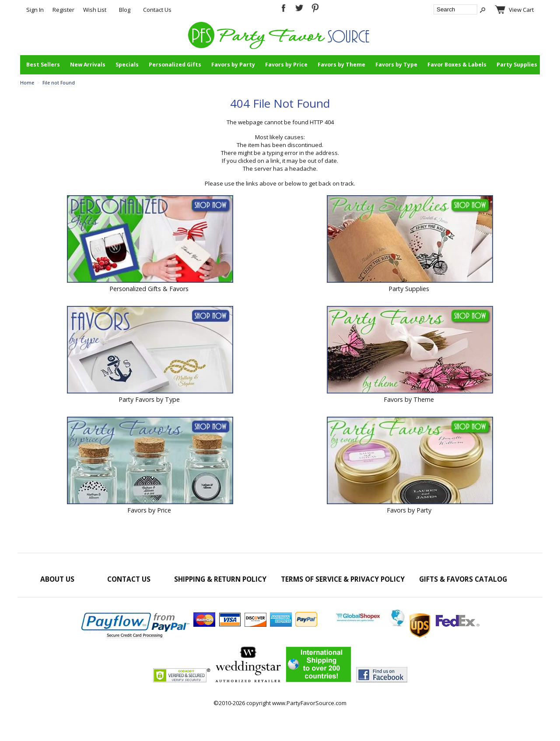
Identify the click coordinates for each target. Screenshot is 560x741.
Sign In (35, 10)
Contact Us (157, 10)
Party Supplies (517, 65)
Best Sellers (43, 65)
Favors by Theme (341, 65)
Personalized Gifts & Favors (149, 289)
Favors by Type (396, 65)
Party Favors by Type (149, 399)
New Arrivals (88, 65)
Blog (125, 10)
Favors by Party (233, 65)
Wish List (95, 10)
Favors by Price (286, 65)
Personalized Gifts (175, 65)
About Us (57, 579)
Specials (127, 65)
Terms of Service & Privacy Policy (343, 579)
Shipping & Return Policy (220, 579)
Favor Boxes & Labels (457, 65)
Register (63, 10)
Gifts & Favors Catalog (463, 579)
